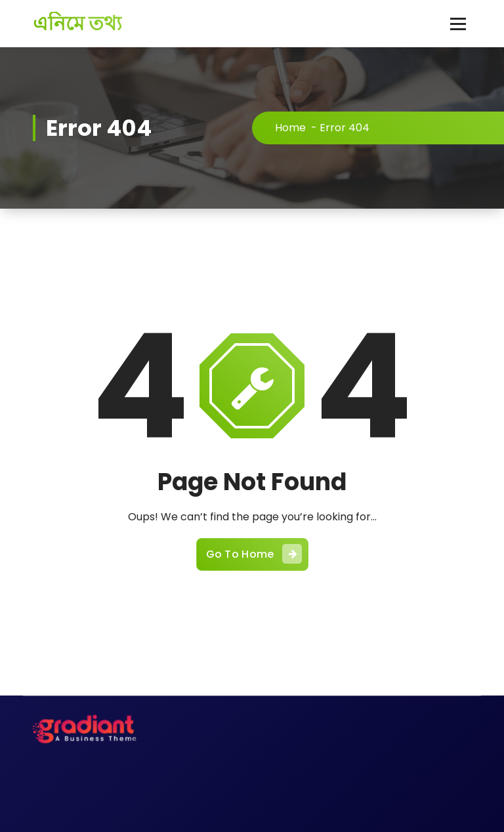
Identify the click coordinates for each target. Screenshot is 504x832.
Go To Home (254, 554)
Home (290, 128)
